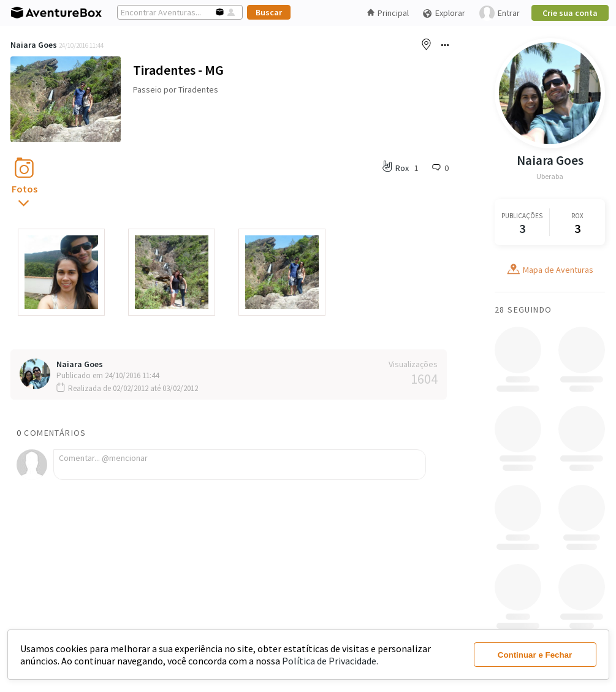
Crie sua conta (570, 13)
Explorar (444, 13)
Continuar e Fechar (535, 655)
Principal (388, 13)
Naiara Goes (34, 45)
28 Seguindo (523, 310)
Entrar (500, 13)
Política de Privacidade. (330, 661)
